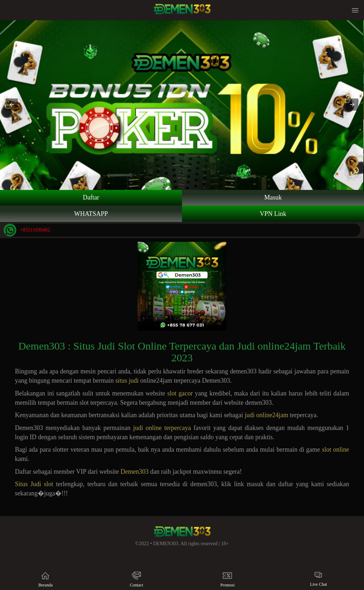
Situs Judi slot (34, 484)
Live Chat (318, 579)
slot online (336, 450)
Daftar (91, 197)
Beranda (45, 579)
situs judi (128, 381)
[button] (12, 105)
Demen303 (135, 472)
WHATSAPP (91, 214)
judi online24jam (266, 415)
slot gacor (180, 393)
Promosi (227, 579)
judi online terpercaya (162, 428)
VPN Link (273, 214)
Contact (136, 579)
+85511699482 (27, 230)
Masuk (273, 197)
